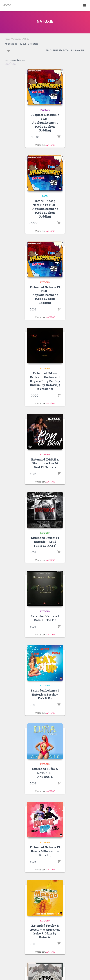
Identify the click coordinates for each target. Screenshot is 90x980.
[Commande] (66, 51)
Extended (45, 282)
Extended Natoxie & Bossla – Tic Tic (45, 618)
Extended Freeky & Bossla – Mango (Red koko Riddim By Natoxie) (45, 931)
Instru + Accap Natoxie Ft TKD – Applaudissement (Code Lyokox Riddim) (45, 209)
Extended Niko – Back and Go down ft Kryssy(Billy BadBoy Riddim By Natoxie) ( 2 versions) (45, 381)
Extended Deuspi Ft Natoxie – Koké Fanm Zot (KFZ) (45, 542)
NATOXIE (51, 145)
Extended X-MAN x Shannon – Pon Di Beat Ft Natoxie (45, 463)
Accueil (8, 39)
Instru (45, 196)
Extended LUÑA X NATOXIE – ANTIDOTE (45, 773)
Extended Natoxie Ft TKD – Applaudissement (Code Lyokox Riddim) (45, 295)
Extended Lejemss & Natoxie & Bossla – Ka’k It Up (45, 694)
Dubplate (45, 110)
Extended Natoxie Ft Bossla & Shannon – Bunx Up (45, 851)
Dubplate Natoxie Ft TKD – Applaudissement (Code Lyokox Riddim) (45, 123)
